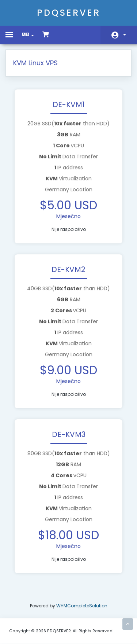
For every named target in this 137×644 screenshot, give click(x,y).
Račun (125, 35)
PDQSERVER (69, 13)
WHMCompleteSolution (82, 606)
